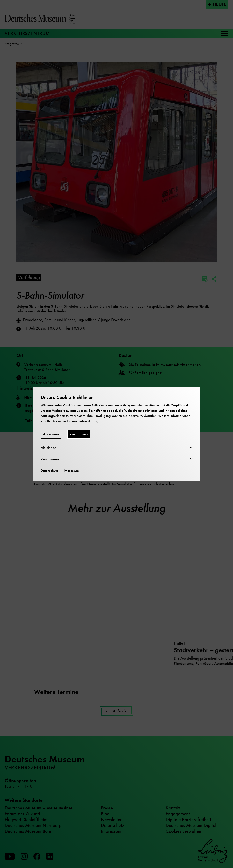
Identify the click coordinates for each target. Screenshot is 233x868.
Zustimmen (79, 434)
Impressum (71, 471)
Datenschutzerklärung (83, 421)
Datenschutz (49, 471)
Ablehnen (51, 434)
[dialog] (116, 434)
